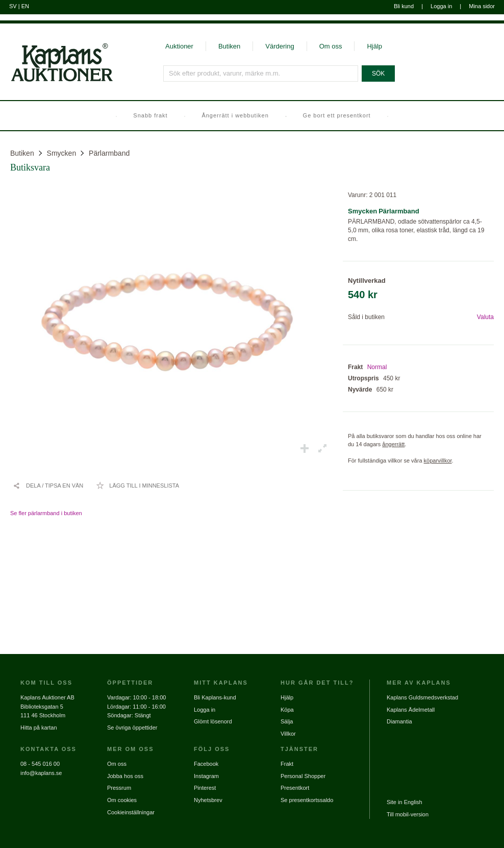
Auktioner (179, 46)
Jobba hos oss (125, 776)
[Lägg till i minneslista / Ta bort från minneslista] (137, 486)
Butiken (229, 46)
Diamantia (399, 721)
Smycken (62, 153)
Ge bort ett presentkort (337, 115)
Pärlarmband (109, 153)
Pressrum (119, 788)
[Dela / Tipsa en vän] (48, 486)
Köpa (287, 710)
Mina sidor (482, 6)
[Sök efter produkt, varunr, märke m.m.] (261, 74)
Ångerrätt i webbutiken (235, 115)
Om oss (331, 46)
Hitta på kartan (39, 728)
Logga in (441, 6)
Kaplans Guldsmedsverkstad (422, 697)
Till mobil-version (408, 814)
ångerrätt (393, 444)
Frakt (287, 764)
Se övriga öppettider (132, 728)
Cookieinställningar (131, 812)
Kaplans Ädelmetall (411, 710)
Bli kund (404, 6)
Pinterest (205, 788)
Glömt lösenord (213, 721)
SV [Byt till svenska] (13, 6)
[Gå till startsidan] (56, 81)
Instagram (206, 776)
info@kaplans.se (41, 773)
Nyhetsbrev (208, 800)
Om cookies (122, 800)
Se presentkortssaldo (307, 800)
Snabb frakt (150, 115)
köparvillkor (438, 461)
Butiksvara (30, 167)
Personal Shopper (303, 776)
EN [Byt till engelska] (25, 6)
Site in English (405, 802)
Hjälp (374, 46)
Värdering (280, 46)
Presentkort (295, 788)
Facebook (206, 764)
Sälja (287, 721)
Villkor (288, 734)
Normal (377, 367)
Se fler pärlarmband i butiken (46, 513)
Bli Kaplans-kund (215, 697)
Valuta (485, 317)
